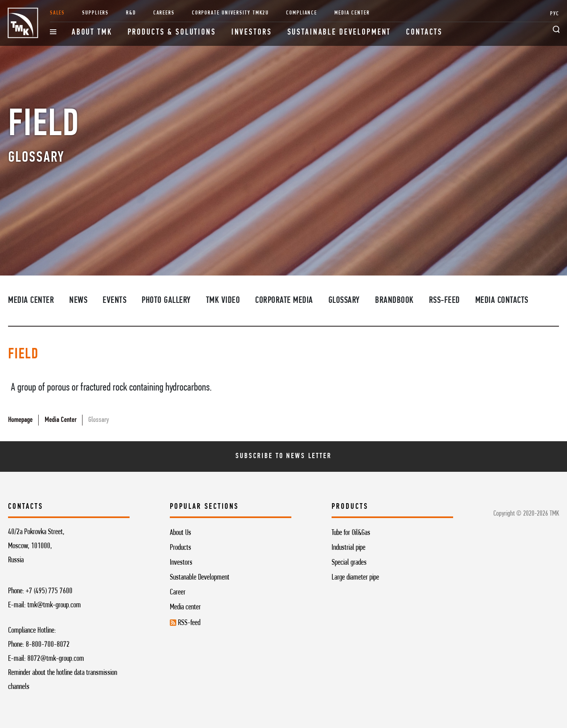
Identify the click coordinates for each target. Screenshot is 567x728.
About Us (180, 533)
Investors (252, 32)
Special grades (349, 563)
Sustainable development (339, 32)
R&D (131, 13)
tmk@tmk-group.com (54, 605)
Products (180, 548)
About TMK (92, 32)
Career (178, 592)
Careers (164, 13)
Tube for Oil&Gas (351, 533)
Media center (185, 607)
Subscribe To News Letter (283, 456)
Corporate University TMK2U (231, 13)
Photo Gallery (166, 301)
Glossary (344, 301)
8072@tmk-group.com (56, 659)
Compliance (302, 13)
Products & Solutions (172, 32)
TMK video (223, 301)
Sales (58, 13)
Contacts (424, 32)
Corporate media (284, 301)
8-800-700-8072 (48, 645)
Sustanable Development (200, 578)
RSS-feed (444, 301)
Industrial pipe (348, 548)
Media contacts (502, 301)
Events (114, 301)
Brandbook (394, 301)
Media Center (352, 13)
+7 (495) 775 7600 (49, 591)
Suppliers (95, 13)
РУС (555, 14)
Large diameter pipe (355, 578)
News (78, 301)
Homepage (20, 420)
